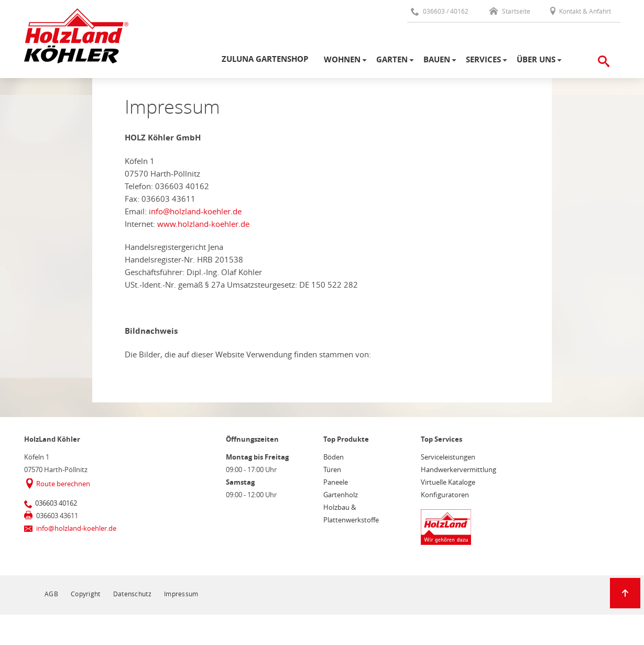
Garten (392, 59)
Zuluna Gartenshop (265, 59)
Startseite (510, 11)
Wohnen (342, 59)
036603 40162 (56, 503)
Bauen (437, 59)
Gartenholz (341, 495)
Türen (332, 469)
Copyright (86, 594)
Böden (334, 457)
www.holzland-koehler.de (203, 224)
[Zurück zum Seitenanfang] (625, 593)
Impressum (181, 594)
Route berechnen (63, 484)
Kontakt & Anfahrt (580, 11)
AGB (51, 594)
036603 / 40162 (440, 11)
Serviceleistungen (448, 457)
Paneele (336, 482)
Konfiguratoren (445, 495)
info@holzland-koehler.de (195, 211)
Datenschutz (132, 594)
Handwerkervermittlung (459, 469)
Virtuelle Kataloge (448, 482)
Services (483, 59)
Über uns (536, 59)
